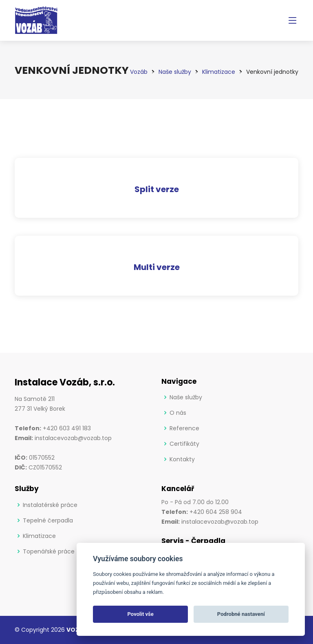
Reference (184, 428)
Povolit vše (141, 614)
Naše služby (186, 397)
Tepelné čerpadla (48, 520)
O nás (178, 413)
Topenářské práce (49, 551)
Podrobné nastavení (241, 614)
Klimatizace (39, 536)
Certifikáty (184, 444)
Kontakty (182, 459)
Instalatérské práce (50, 505)
